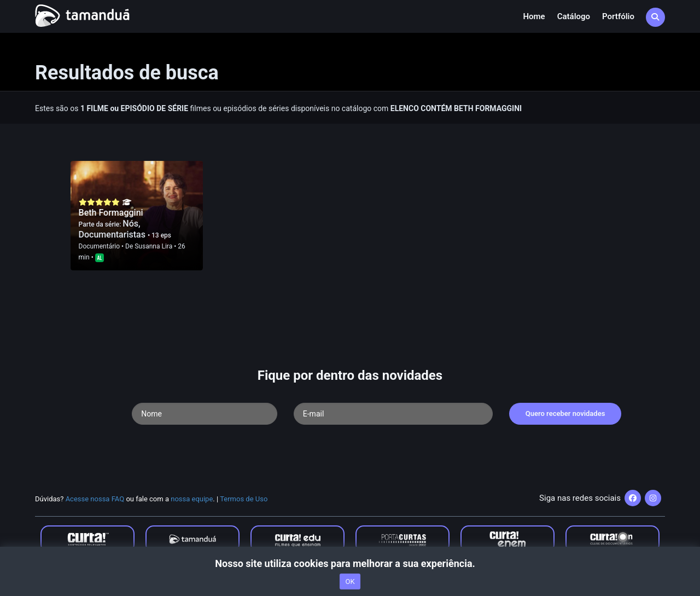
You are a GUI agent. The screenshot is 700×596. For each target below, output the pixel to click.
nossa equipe (192, 499)
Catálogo (574, 16)
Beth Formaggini (111, 213)
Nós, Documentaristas (113, 229)
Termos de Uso (244, 499)
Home (534, 16)
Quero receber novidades (565, 413)
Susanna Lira (153, 246)
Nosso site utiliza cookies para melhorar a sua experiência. (350, 563)
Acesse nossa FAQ (95, 499)
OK (350, 581)
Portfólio (618, 16)
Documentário (99, 246)
